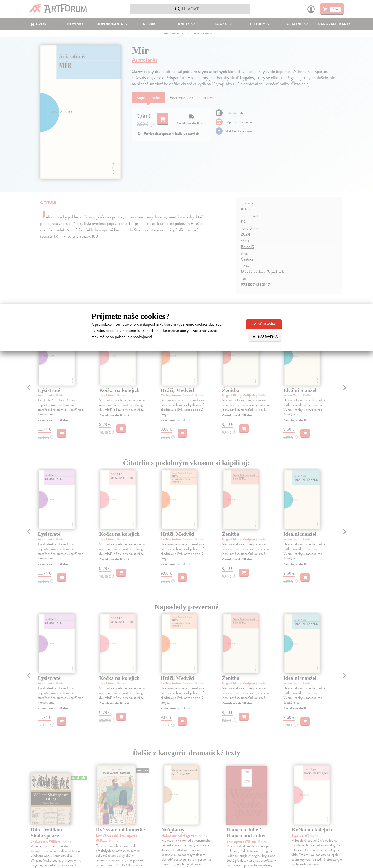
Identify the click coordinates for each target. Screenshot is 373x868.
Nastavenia (265, 337)
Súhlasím (264, 324)
